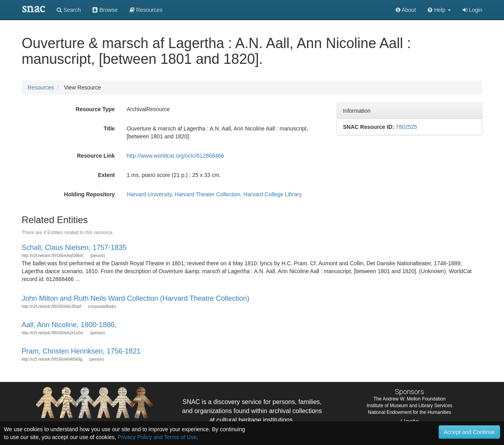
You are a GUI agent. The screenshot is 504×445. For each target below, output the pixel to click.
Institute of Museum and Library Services (409, 406)
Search (69, 10)
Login (472, 10)
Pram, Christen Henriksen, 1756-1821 (81, 351)
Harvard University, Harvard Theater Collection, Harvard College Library (214, 194)
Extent (107, 175)
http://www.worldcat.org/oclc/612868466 (175, 156)
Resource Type (95, 109)
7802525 (407, 127)
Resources (41, 88)
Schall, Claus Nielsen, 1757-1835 (74, 248)
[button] (439, 10)
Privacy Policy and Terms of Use (157, 437)
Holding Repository (90, 194)
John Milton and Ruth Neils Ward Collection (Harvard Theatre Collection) (135, 298)
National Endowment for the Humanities (409, 412)
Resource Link (96, 156)
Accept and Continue (469, 432)
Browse (105, 10)
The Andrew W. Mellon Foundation (409, 399)
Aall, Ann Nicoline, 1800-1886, (69, 325)
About (406, 10)
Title (109, 128)
